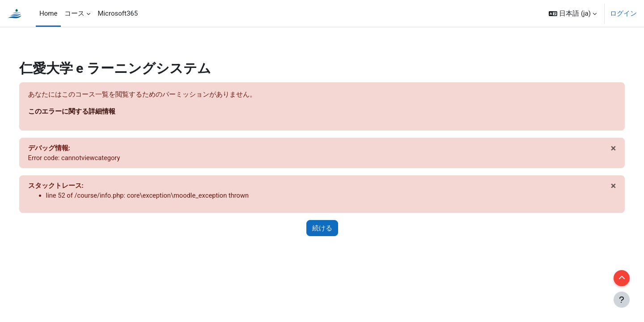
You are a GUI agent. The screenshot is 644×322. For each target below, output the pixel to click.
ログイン (623, 13)
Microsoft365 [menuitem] (118, 13)
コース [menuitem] (74, 13)
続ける (322, 229)
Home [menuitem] (48, 13)
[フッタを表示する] (622, 300)
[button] (573, 13)
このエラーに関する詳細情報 (84, 111)
